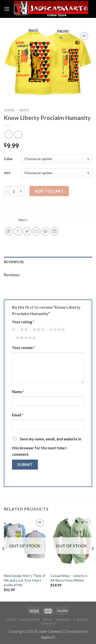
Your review (23, 348)
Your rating (23, 322)
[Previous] (4, 559)
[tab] (48, 262)
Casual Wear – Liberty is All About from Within (69, 578)
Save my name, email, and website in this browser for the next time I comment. (47, 447)
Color (8, 159)
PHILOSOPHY (30, 620)
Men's (24, 110)
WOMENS (63, 620)
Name (18, 392)
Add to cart (49, 191)
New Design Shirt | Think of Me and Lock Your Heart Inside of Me (25, 580)
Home (9, 110)
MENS (48, 620)
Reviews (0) (14, 262)
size (7, 173)
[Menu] (7, 9)
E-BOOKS (81, 620)
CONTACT (49, 623)
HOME (11, 620)
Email (18, 415)
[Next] (92, 559)
